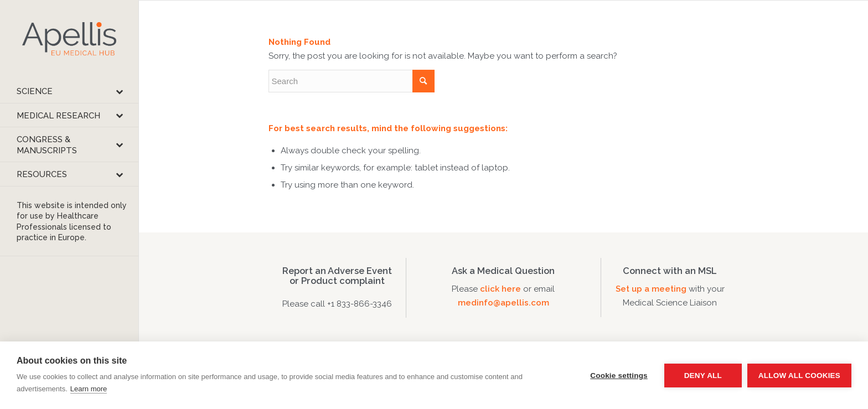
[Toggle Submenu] (119, 91)
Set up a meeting (651, 289)
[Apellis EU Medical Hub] (69, 40)
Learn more (89, 389)
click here (502, 289)
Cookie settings (619, 376)
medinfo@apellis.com (503, 303)
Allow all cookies (799, 376)
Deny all (703, 376)
